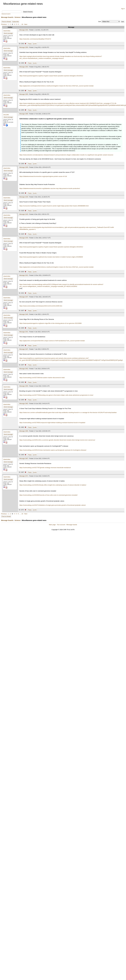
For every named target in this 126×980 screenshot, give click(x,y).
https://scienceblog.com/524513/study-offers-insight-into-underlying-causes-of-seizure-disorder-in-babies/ (53, 485)
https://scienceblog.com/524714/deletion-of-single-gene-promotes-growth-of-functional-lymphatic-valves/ (53, 505)
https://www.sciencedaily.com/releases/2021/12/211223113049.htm (41, 306)
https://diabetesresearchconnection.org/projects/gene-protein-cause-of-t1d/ (43, 176)
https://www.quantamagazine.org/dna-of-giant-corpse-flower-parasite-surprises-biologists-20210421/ (51, 76)
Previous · (4, 24)
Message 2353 (24, 67)
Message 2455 (24, 386)
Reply (30, 44)
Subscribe (16, 22)
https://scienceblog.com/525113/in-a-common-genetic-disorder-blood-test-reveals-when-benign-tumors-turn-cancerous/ (57, 440)
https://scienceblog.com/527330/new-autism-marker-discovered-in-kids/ (42, 378)
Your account (61, 525)
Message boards (7, 17)
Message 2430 (24, 238)
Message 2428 (24, 197)
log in (123, 9)
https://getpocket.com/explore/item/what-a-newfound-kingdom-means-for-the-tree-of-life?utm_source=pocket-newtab (56, 86)
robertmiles (7, 31)
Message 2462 (24, 404)
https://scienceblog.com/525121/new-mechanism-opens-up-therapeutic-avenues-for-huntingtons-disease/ (53, 450)
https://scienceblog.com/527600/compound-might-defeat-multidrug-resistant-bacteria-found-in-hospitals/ (52, 423)
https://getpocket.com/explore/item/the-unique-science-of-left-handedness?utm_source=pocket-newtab (52, 341)
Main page (52, 525)
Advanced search (6, 14)
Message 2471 (24, 476)
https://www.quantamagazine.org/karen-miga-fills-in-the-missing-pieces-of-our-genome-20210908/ (50, 323)
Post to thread (6, 22)
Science (18, 17)
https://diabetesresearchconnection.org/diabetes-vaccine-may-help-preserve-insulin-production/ (50, 188)
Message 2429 (24, 214)
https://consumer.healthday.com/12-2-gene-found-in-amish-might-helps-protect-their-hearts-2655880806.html (54, 206)
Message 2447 (24, 349)
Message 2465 (24, 431)
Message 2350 (24, 47)
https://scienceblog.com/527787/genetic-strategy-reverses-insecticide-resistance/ (45, 468)
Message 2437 (24, 297)
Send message (8, 33)
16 (22, 24)
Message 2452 (24, 369)
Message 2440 (24, 314)
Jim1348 (6, 115)
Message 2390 (24, 114)
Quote (35, 44)
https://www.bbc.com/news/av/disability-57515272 (35, 39)
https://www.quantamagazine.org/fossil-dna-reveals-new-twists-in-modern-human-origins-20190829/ (51, 257)
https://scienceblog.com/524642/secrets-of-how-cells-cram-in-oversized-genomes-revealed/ (48, 495)
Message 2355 (24, 94)
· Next (25, 24)
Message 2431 (24, 275)
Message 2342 (24, 30)
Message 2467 (24, 459)
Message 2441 (24, 332)
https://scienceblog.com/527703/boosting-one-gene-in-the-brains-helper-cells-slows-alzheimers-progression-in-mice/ (56, 395)
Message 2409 (24, 167)
